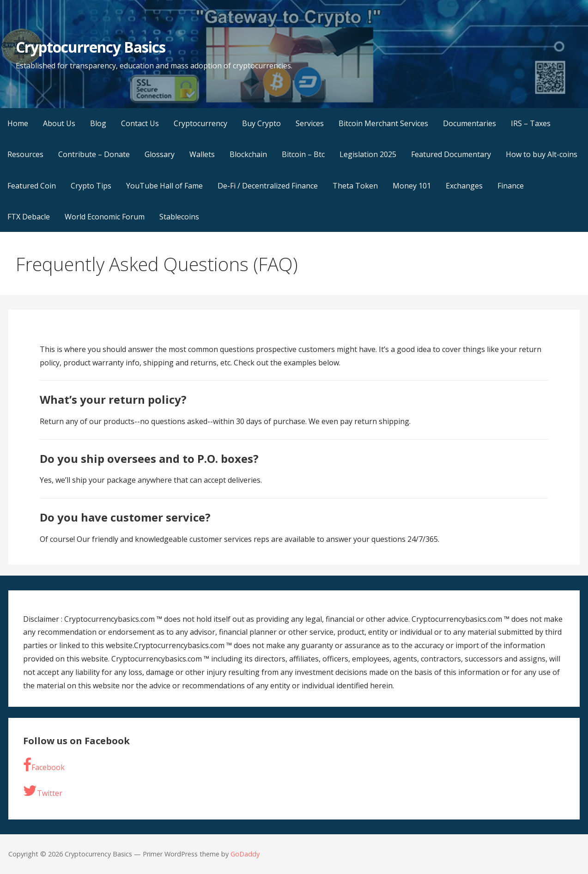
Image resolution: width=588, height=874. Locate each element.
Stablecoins (179, 217)
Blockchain (248, 154)
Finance (511, 186)
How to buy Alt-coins (542, 154)
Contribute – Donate (94, 154)
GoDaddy (245, 854)
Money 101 (412, 186)
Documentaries (470, 123)
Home (18, 123)
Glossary (160, 154)
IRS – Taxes (531, 123)
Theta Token (355, 186)
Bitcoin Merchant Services (383, 123)
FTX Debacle (29, 217)
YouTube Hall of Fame (164, 186)
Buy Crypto (261, 123)
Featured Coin (32, 186)
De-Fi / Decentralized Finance (268, 186)
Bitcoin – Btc (303, 154)
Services (310, 123)
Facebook (44, 765)
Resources (25, 154)
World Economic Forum (105, 217)
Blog (98, 123)
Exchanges (464, 186)
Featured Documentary (451, 154)
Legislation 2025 (368, 154)
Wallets (202, 154)
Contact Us (140, 123)
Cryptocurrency (200, 123)
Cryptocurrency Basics (91, 47)
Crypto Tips (91, 186)
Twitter (43, 791)
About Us (59, 123)
